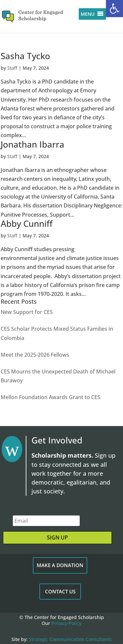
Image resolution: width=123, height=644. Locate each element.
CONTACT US (60, 591)
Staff (12, 68)
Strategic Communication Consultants (70, 639)
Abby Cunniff (27, 224)
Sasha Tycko (25, 56)
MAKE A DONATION (60, 565)
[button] (114, 9)
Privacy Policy (66, 623)
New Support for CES (27, 312)
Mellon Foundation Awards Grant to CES (51, 397)
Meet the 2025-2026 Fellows (35, 355)
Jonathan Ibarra (32, 144)
